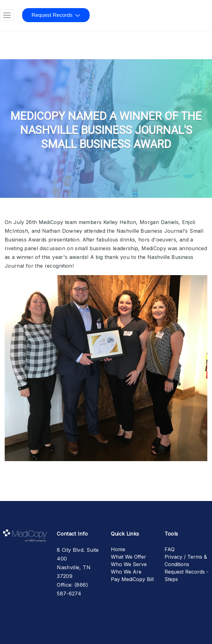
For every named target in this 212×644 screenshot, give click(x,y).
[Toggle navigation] (7, 15)
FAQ (170, 549)
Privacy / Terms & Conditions (186, 561)
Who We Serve (129, 564)
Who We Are (126, 572)
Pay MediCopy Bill (132, 579)
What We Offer (128, 557)
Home (118, 549)
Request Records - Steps (187, 575)
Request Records (52, 15)
